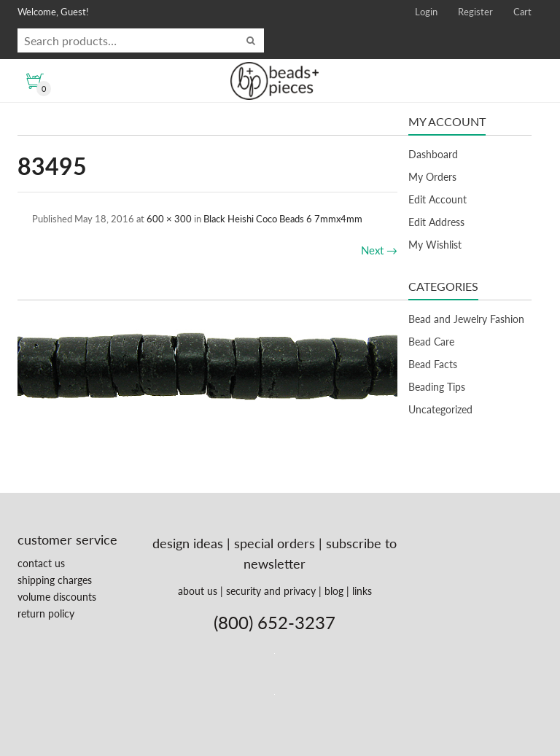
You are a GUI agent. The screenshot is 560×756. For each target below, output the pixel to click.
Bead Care (431, 342)
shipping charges (55, 580)
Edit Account (437, 199)
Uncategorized (440, 409)
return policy (46, 613)
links (362, 591)
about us (198, 591)
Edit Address (436, 222)
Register (475, 12)
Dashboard (433, 154)
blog (334, 591)
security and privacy (271, 591)
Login (426, 12)
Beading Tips (437, 387)
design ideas (188, 543)
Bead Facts (433, 364)
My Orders (432, 177)
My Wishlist (435, 245)
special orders (275, 543)
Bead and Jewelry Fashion (466, 319)
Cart (522, 12)
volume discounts (57, 597)
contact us (41, 563)
